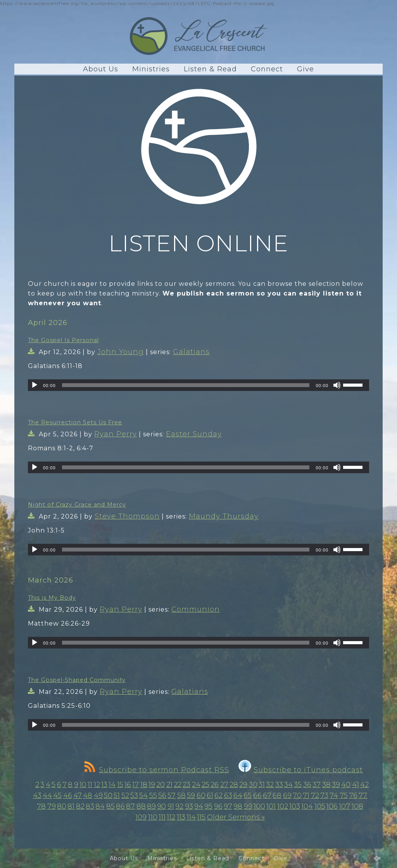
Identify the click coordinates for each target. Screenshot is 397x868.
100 (259, 806)
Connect (267, 69)
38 (326, 785)
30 (253, 785)
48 (88, 795)
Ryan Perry (116, 434)
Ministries (151, 69)
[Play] (35, 385)
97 (228, 806)
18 (144, 785)
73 (324, 795)
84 (100, 806)
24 (196, 785)
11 (90, 785)
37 (317, 785)
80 (62, 806)
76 (353, 795)
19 (152, 785)
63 (228, 795)
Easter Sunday (194, 434)
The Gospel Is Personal (63, 340)
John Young (121, 352)
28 (234, 785)
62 (218, 795)
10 (83, 785)
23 (186, 785)
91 (171, 806)
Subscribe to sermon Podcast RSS (157, 770)
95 (208, 806)
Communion (196, 609)
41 (356, 785)
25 (205, 785)
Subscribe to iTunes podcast (301, 770)
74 (334, 795)
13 (104, 785)
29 (243, 785)
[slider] (186, 385)
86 (120, 806)
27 (224, 785)
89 (151, 806)
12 (97, 785)
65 (248, 795)
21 (169, 785)
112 (171, 817)
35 (298, 785)
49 (98, 795)
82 (80, 806)
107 (344, 806)
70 (297, 795)
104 (307, 806)
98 (238, 806)
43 (37, 795)
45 (57, 795)
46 (68, 795)
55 (153, 795)
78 (41, 806)
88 (141, 806)
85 (110, 806)
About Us (101, 69)
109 (141, 817)
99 (248, 806)
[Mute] (337, 385)
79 (52, 806)
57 (172, 795)
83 (90, 806)
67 (267, 795)
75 (344, 795)
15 (120, 785)
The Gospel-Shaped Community (77, 680)
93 (189, 806)
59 (191, 795)
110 (153, 817)
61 (210, 795)
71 (306, 795)
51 (117, 795)
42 (364, 785)
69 (287, 795)
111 (162, 817)
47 (78, 795)
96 (218, 806)
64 (238, 795)
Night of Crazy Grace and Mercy (77, 505)
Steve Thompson (127, 516)
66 (257, 795)
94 (199, 806)
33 (279, 785)
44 (47, 795)
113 (181, 817)
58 (181, 795)
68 (277, 795)
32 (270, 785)
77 (363, 795)
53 (134, 795)
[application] (198, 385)
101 (271, 806)
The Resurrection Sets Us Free (75, 422)
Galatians (191, 352)
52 (125, 795)
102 (283, 806)
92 (179, 806)
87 (130, 806)
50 (108, 795)
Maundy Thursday (224, 516)
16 (128, 785)
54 (143, 795)
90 (161, 806)
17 (135, 785)
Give (306, 69)
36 (307, 785)
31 (262, 785)
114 (191, 817)
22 (178, 785)
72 (315, 795)
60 (201, 795)
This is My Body (52, 598)
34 (288, 785)
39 (336, 785)
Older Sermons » (236, 817)
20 (161, 785)
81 (71, 806)
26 (215, 785)
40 (346, 785)
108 (357, 806)
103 (295, 806)
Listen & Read (210, 69)
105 (320, 806)
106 (332, 806)
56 (162, 795)
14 (112, 785)
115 (201, 817)
